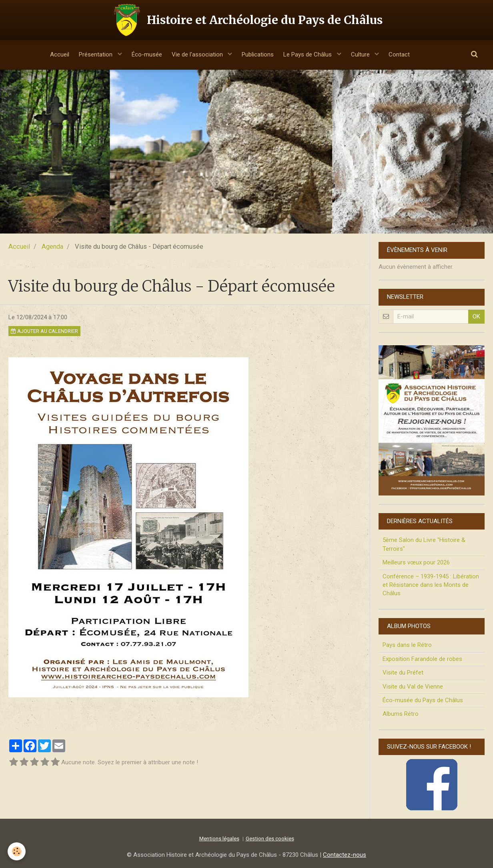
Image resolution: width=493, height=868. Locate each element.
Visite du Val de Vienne (413, 687)
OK (476, 316)
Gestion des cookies (270, 838)
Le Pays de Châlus (312, 54)
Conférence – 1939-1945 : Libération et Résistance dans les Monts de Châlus (431, 585)
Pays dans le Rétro (407, 645)
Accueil (51, 54)
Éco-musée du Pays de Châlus (423, 700)
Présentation (90, 54)
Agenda (52, 247)
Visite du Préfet (403, 673)
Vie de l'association (197, 54)
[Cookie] (17, 851)
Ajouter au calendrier (44, 331)
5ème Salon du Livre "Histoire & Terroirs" (424, 544)
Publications (259, 54)
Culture (367, 54)
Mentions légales (219, 838)
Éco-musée (143, 54)
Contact (408, 54)
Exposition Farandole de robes (422, 659)
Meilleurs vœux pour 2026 (416, 562)
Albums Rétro (401, 714)
